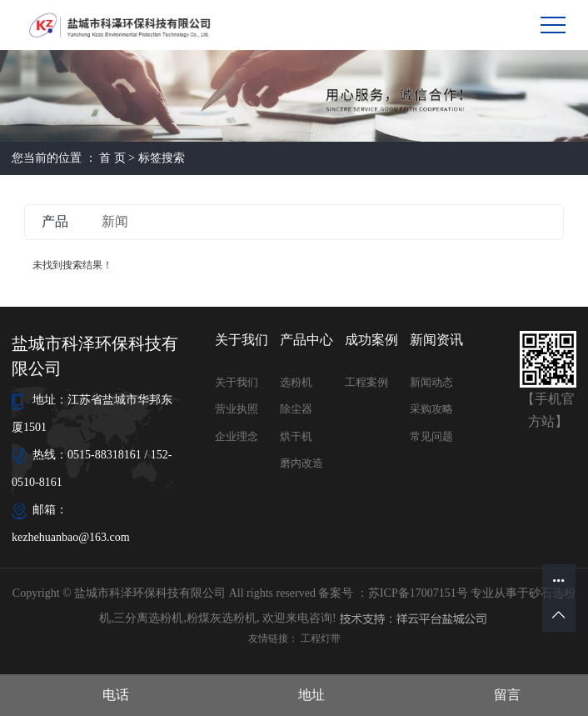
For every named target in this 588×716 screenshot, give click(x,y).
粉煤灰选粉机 (222, 618)
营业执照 (237, 409)
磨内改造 (301, 463)
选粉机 (296, 382)
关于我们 (237, 382)
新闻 (115, 221)
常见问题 (431, 436)
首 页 (112, 158)
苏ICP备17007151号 (418, 593)
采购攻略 (431, 409)
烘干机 (296, 436)
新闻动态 (431, 382)
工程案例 (366, 382)
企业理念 (237, 436)
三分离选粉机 (148, 618)
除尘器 (296, 409)
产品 (55, 221)
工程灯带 (321, 638)
